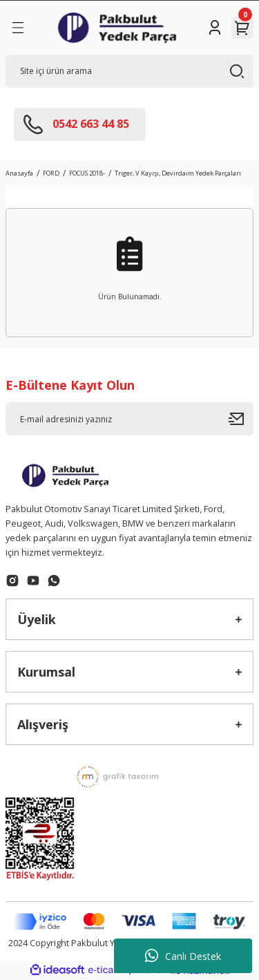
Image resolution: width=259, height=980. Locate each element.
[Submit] (241, 419)
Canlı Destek (183, 956)
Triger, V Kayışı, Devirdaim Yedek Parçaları (178, 173)
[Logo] (117, 28)
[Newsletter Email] (129, 419)
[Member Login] (215, 28)
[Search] (129, 71)
